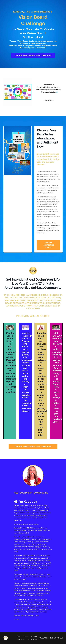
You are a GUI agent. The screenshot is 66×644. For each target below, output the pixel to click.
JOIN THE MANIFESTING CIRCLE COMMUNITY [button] (33, 55)
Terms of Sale (32, 640)
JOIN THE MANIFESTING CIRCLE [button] (48, 245)
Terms (19, 637)
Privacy (26, 637)
